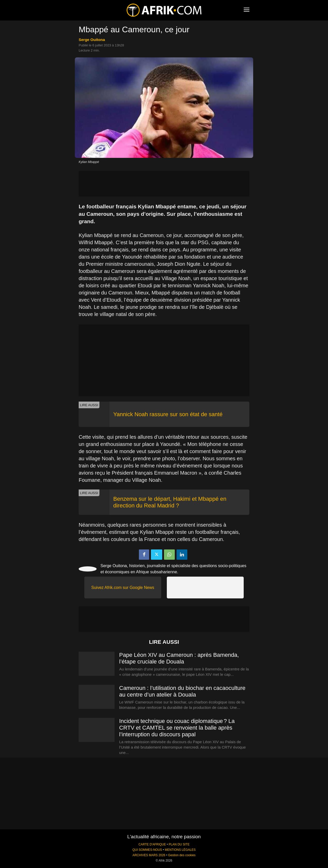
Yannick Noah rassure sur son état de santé (168, 414)
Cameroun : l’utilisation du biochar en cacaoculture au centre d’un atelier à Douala (182, 691)
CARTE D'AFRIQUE (152, 844)
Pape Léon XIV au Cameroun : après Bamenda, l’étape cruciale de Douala (179, 658)
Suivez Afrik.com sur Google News (123, 588)
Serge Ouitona (92, 40)
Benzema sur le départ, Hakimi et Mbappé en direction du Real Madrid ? (170, 502)
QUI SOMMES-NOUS (147, 850)
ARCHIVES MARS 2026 (149, 855)
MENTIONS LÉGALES (180, 850)
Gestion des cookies (182, 855)
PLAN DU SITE (179, 844)
